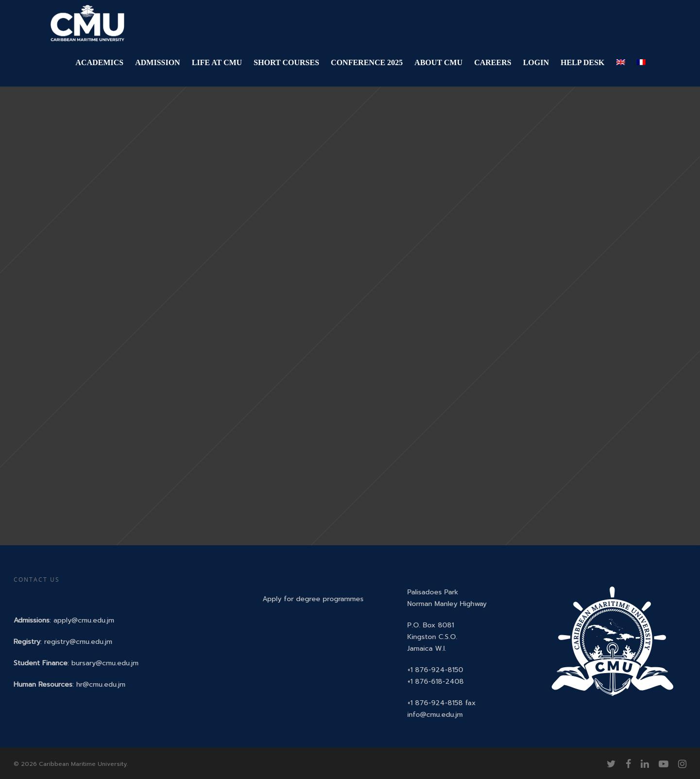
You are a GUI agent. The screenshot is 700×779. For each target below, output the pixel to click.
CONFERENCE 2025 (367, 62)
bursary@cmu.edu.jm (105, 663)
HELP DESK (582, 62)
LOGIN (536, 62)
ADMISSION (157, 62)
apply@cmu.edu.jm (84, 620)
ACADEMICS (99, 62)
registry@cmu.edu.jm (78, 642)
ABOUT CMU (439, 62)
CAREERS (492, 62)
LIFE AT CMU (217, 62)
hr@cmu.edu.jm (101, 684)
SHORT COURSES (287, 62)
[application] (697, 777)
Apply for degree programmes (313, 599)
